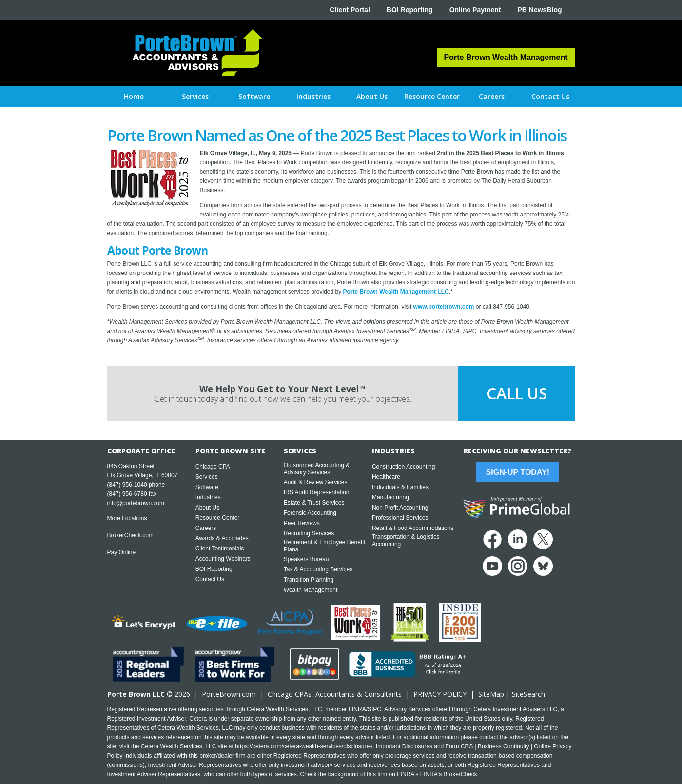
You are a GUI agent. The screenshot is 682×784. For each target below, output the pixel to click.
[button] (195, 97)
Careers (206, 528)
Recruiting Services (309, 533)
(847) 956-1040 (127, 485)
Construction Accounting (403, 467)
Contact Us (210, 579)
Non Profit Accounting (400, 508)
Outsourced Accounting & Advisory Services (317, 469)
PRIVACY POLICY (440, 694)
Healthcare (386, 477)
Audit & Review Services (316, 482)
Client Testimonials (220, 549)
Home (134, 96)
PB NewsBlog (539, 10)
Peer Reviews (302, 523)
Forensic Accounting (310, 513)
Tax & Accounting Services (318, 569)
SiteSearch (528, 694)
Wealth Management (311, 590)
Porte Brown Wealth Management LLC (396, 292)
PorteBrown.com (229, 694)
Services (207, 477)
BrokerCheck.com (130, 535)
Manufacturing (390, 497)
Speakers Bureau (306, 559)
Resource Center (218, 518)
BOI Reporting (410, 10)
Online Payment (475, 10)
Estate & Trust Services (314, 503)
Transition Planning (309, 580)
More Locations (127, 518)
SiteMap (491, 694)
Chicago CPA (213, 467)
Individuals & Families (400, 487)
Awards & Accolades (222, 538)
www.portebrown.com (444, 307)
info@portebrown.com (136, 503)
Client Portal (350, 10)
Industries (208, 497)
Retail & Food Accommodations (413, 528)
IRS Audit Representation (317, 492)
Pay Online (122, 552)
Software (207, 487)
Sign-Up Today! (518, 472)
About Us (207, 508)
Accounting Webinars (223, 559)
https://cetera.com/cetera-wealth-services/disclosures (304, 746)
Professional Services (400, 518)
